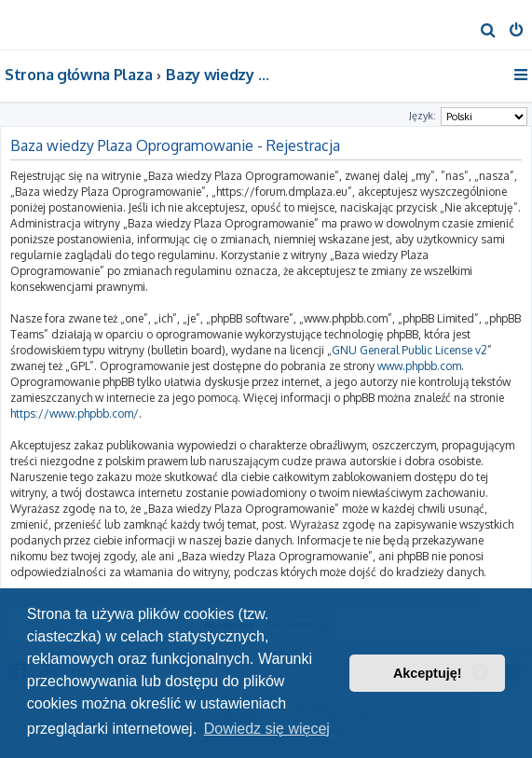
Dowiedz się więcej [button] (267, 729)
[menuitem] (489, 32)
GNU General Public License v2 (409, 350)
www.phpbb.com (419, 366)
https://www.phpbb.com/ (75, 413)
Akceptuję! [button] (428, 673)
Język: (423, 116)
